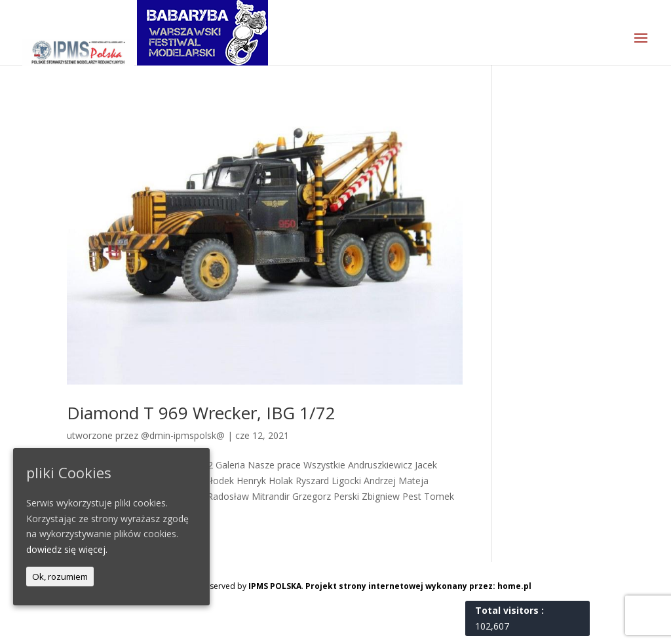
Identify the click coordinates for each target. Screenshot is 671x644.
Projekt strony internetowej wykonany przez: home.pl (418, 586)
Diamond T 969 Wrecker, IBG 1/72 (201, 413)
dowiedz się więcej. (67, 549)
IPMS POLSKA (275, 586)
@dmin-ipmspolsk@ (183, 435)
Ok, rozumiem (60, 577)
